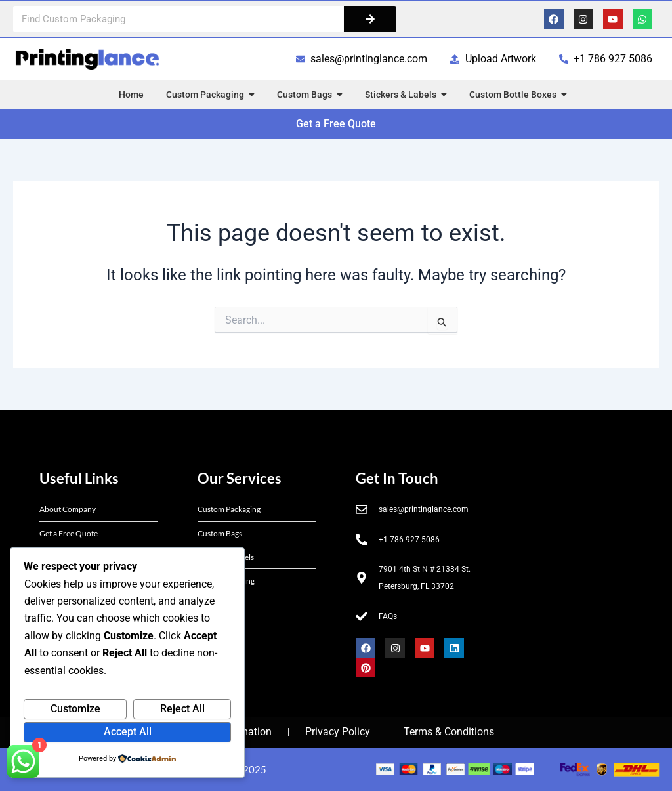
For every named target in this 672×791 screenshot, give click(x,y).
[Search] (370, 19)
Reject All (182, 709)
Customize (75, 709)
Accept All (128, 732)
